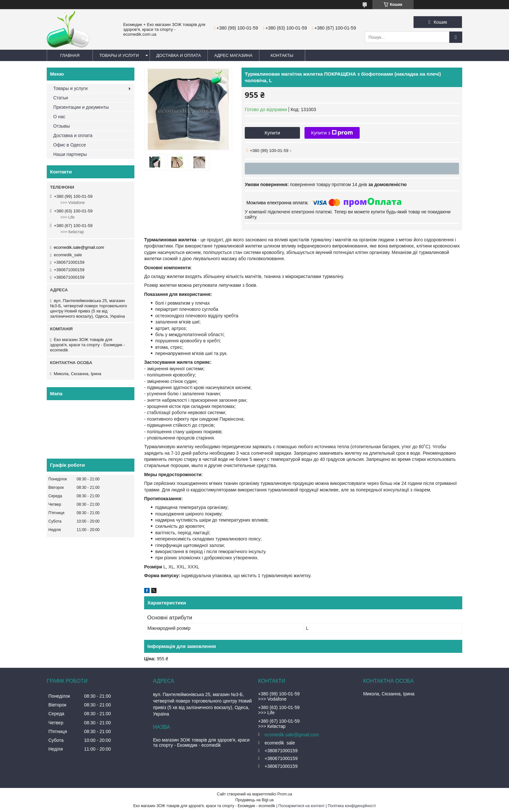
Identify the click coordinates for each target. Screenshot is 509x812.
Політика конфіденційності (352, 806)
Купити (272, 133)
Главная (70, 55)
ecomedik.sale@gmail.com (79, 247)
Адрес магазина (233, 55)
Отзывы (62, 126)
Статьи (61, 98)
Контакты (282, 55)
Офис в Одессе (70, 145)
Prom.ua (285, 794)
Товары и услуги (119, 55)
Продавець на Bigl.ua (255, 800)
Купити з (332, 133)
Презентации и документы (81, 107)
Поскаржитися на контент (302, 806)
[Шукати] (456, 37)
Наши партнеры (70, 154)
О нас (59, 117)
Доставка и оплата (179, 55)
